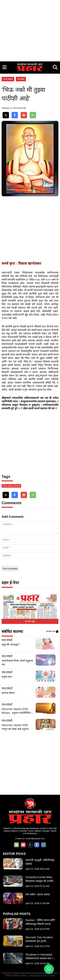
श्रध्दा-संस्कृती (8, 79)
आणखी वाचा (52, 632)
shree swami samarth (11, 486)
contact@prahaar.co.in (35, 839)
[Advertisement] (30, 30)
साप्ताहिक (21, 79)
